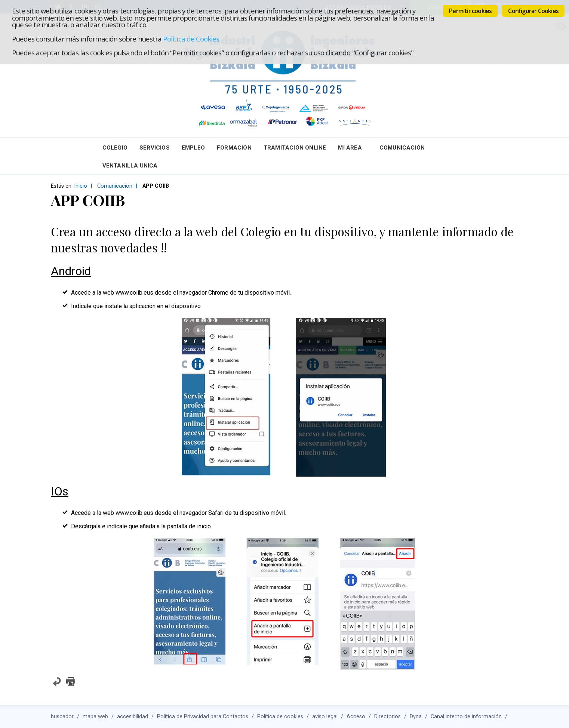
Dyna (416, 717)
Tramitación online (295, 148)
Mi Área (350, 148)
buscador (62, 717)
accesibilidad (133, 717)
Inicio (81, 186)
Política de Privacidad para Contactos (203, 717)
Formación (234, 148)
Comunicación (402, 148)
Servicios (155, 148)
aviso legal (325, 717)
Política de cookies (280, 717)
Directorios (387, 717)
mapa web (95, 717)
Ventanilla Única (130, 166)
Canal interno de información (466, 717)
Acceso (356, 717)
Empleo (193, 148)
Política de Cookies (191, 39)
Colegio (115, 148)
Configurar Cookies (533, 11)
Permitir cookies (470, 11)
